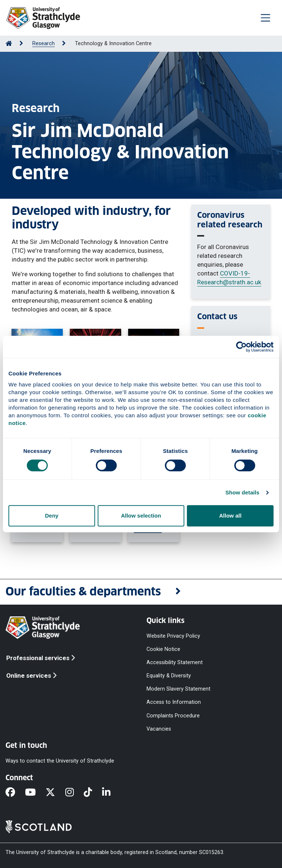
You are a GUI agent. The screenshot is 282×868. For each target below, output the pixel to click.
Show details (243, 492)
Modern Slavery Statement (178, 689)
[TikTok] (93, 793)
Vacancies (159, 729)
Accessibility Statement (175, 662)
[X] (55, 793)
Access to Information (174, 702)
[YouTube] (35, 793)
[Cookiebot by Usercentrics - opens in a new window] (241, 347)
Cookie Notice (163, 649)
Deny (52, 516)
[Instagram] (75, 793)
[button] (141, 592)
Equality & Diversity (169, 676)
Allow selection (141, 516)
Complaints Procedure (173, 715)
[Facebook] (15, 793)
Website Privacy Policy (173, 636)
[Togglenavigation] (265, 18)
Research (44, 44)
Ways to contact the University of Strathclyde (60, 761)
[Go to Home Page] (9, 44)
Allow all (230, 516)
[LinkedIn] (111, 793)
